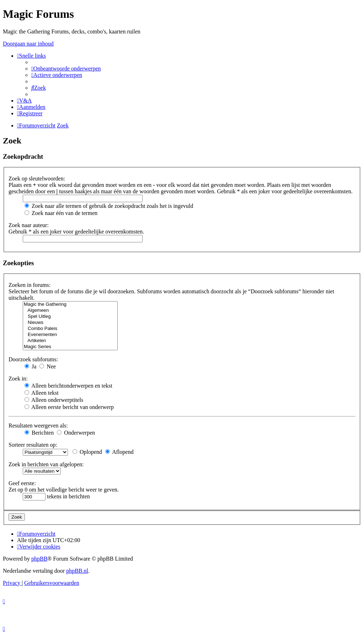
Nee (48, 366)
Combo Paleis (70, 329)
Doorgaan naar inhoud (28, 44)
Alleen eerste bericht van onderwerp (69, 407)
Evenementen (70, 335)
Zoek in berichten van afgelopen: (46, 464)
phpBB (39, 559)
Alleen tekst (42, 393)
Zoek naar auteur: (29, 225)
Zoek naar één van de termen (61, 213)
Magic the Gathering (70, 305)
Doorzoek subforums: (33, 359)
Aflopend (119, 452)
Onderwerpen (76, 433)
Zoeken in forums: (30, 285)
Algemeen (70, 311)
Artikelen (70, 341)
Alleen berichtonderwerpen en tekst (68, 386)
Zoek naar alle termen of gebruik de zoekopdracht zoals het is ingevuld (109, 206)
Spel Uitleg (70, 317)
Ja (30, 366)
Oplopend (87, 452)
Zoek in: (18, 379)
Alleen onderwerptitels (54, 400)
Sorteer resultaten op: (33, 445)
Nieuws (70, 323)
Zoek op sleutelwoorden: (37, 179)
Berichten (39, 433)
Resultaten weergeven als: (38, 426)
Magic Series (70, 347)
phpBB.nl (77, 571)
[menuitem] (66, 69)
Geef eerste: (22, 483)
